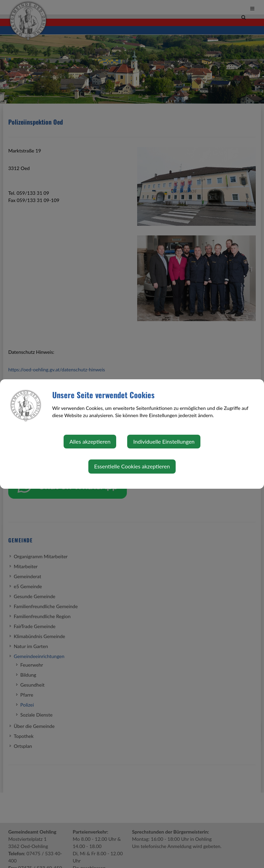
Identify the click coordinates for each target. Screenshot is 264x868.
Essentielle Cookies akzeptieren (132, 466)
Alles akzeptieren (90, 441)
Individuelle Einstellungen (164, 441)
